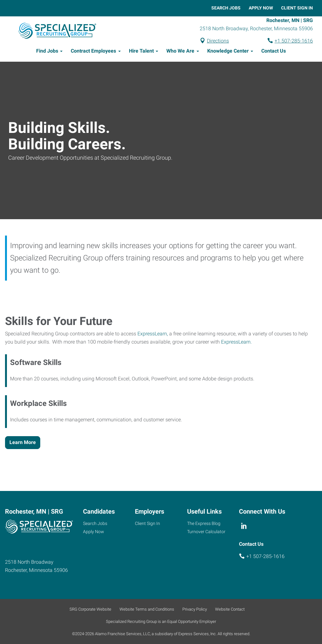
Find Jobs (47, 52)
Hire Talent (141, 52)
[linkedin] (244, 526)
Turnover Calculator (206, 532)
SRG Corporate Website (90, 609)
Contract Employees (93, 52)
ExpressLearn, (153, 335)
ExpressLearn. (236, 343)
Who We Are (180, 52)
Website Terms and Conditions (147, 609)
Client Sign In (297, 8)
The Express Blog (204, 523)
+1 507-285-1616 (294, 41)
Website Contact (230, 609)
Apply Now (261, 8)
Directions (218, 41)
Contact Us (274, 52)
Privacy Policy (195, 609)
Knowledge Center (228, 52)
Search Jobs (226, 8)
